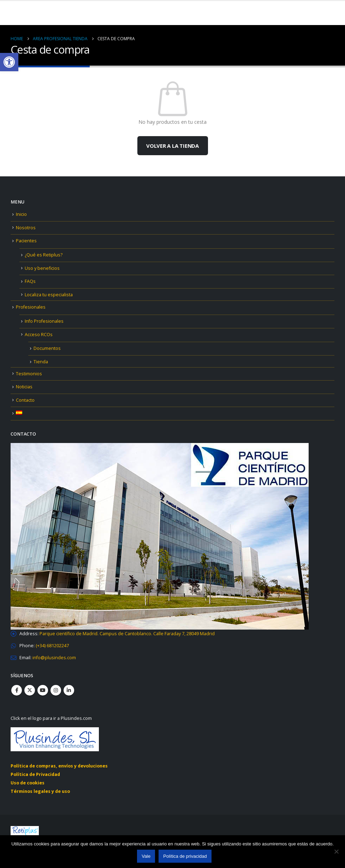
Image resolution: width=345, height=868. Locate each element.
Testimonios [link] (29, 374)
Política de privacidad (185, 856)
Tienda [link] (41, 362)
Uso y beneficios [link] (42, 268)
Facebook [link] (17, 690)
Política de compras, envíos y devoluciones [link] (59, 766)
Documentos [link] (47, 348)
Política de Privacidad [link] (35, 774)
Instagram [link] (56, 690)
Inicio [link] (21, 214)
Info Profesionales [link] (44, 321)
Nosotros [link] (26, 228)
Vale (146, 856)
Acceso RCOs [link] (39, 335)
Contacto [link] (25, 400)
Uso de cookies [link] (28, 783)
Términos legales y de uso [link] (40, 791)
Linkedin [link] (69, 690)
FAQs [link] (30, 281)
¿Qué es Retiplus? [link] (44, 255)
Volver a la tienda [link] (172, 146)
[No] (336, 851)
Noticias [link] (24, 387)
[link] (9, 62)
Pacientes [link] (26, 241)
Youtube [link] (43, 690)
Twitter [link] (30, 690)
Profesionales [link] (31, 307)
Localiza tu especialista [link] (49, 295)
